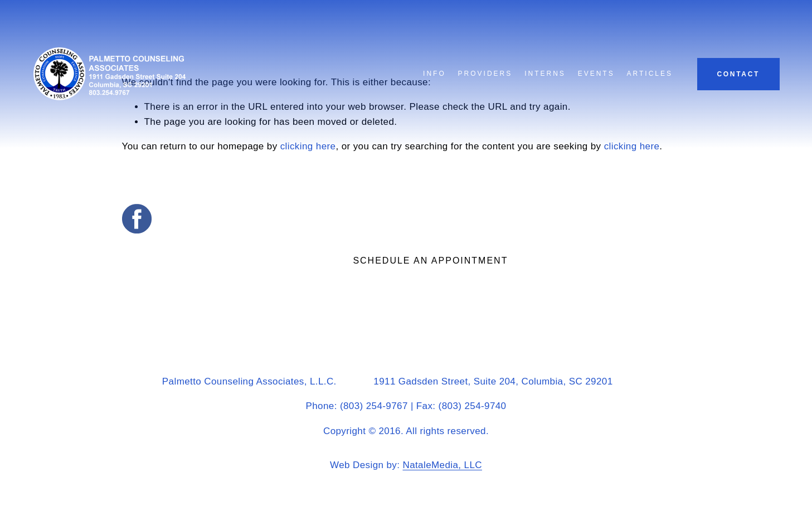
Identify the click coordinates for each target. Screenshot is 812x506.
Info (434, 74)
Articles (650, 74)
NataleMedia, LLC (442, 465)
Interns (545, 74)
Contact (738, 74)
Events (596, 74)
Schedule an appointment (430, 261)
